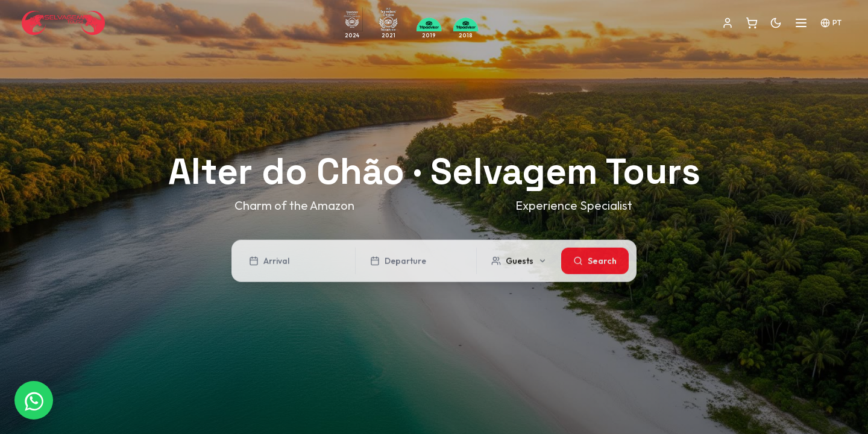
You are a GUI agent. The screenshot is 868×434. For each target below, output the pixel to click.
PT (831, 23)
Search (595, 263)
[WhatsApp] (34, 400)
